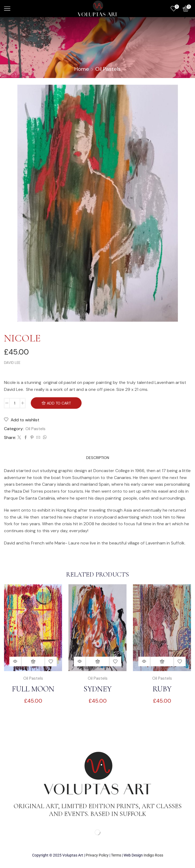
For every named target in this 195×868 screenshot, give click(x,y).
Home (82, 69)
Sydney (98, 689)
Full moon (33, 689)
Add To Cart (59, 403)
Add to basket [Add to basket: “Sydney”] (97, 662)
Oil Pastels (108, 69)
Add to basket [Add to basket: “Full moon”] (33, 662)
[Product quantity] (15, 403)
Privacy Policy (97, 856)
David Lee (12, 363)
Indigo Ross (153, 856)
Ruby (162, 689)
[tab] (97, 458)
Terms (116, 856)
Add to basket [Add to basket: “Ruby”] (162, 662)
